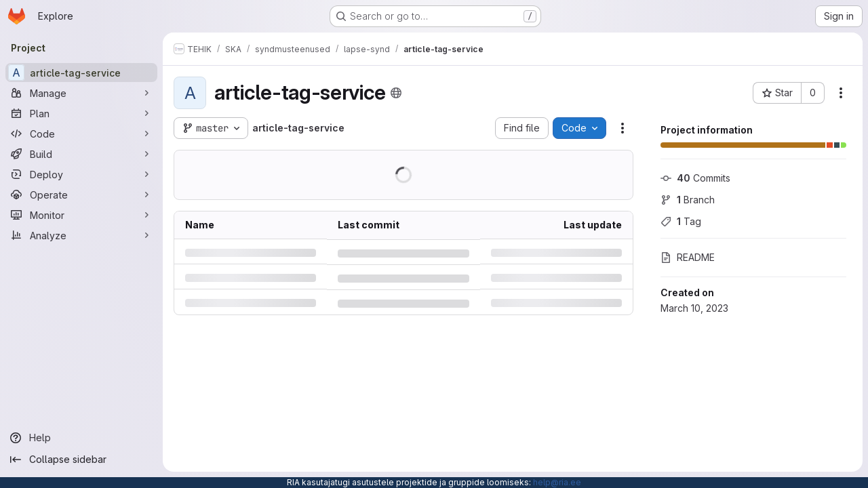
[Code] (81, 134)
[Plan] (81, 113)
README (688, 257)
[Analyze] (81, 235)
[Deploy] (81, 174)
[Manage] (81, 93)
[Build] (81, 154)
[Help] (81, 438)
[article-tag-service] (81, 73)
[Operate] (81, 195)
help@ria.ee (557, 482)
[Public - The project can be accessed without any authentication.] (396, 93)
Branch (688, 200)
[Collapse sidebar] (81, 460)
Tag (681, 221)
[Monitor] (81, 215)
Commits (695, 178)
